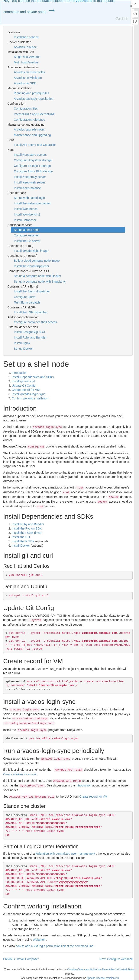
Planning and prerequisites (32, 93)
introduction (84, 785)
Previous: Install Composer (21, 959)
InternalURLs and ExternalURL (34, 114)
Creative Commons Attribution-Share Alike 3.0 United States (101, 970)
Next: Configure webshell (116, 959)
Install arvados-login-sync (29, 394)
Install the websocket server (32, 203)
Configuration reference (29, 120)
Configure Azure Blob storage (33, 171)
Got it (121, 19)
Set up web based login (29, 198)
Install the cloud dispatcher (32, 266)
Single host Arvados (27, 57)
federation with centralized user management (65, 854)
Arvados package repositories (33, 99)
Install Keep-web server (29, 182)
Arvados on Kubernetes (29, 72)
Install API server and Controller (35, 145)
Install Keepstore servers (30, 155)
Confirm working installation (30, 398)
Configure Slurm (25, 297)
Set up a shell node (27, 230)
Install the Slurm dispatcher (32, 291)
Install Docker (21, 546)
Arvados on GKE (25, 83)
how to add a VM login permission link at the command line (54, 946)
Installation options (26, 37)
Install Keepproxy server (30, 177)
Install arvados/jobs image (31, 251)
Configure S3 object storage (32, 166)
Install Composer (25, 220)
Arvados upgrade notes (29, 129)
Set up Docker (23, 349)
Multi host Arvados (26, 62)
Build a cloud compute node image (37, 261)
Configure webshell (27, 235)
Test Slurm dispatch (27, 302)
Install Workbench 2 (27, 214)
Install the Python (27, 528)
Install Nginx (22, 343)
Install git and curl (23, 381)
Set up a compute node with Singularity (40, 282)
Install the (21, 537)
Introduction (20, 373)
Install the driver (27, 533)
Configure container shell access (35, 322)
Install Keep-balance (27, 188)
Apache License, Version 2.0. (103, 978)
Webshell (39, 940)
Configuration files (26, 109)
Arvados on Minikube (28, 78)
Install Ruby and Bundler (30, 337)
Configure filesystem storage (33, 160)
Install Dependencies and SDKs (33, 377)
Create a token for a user (20, 774)
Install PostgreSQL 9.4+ (30, 332)
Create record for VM (26, 390)
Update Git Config (24, 386)
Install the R (23, 541)
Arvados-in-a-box (25, 47)
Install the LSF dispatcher (31, 312)
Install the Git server (27, 241)
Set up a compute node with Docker (38, 276)
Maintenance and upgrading (32, 135)
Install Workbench (26, 209)
